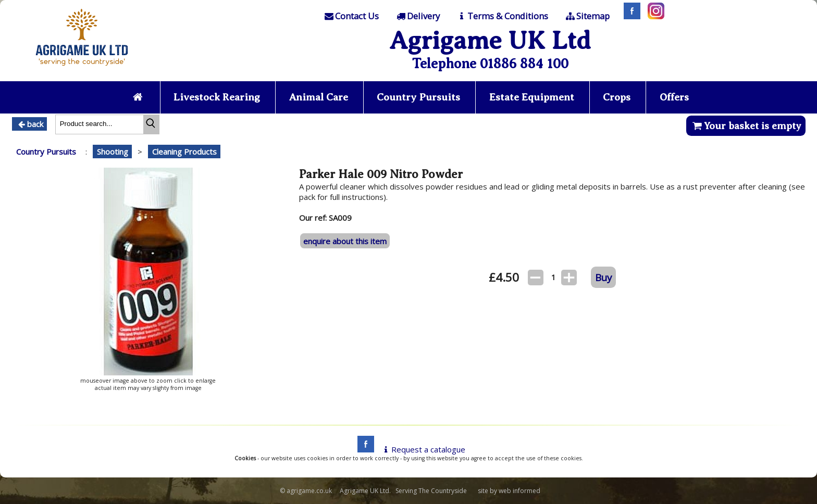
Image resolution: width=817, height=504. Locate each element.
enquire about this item (345, 241)
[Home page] (82, 69)
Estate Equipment (532, 97)
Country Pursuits (418, 97)
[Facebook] (629, 16)
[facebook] (363, 449)
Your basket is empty (746, 126)
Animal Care (319, 97)
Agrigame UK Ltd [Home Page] (490, 40)
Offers (674, 97)
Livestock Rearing (217, 97)
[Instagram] (653, 16)
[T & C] (502, 16)
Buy (603, 277)
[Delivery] (417, 16)
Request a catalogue (423, 449)
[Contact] (351, 16)
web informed (519, 491)
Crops (617, 97)
